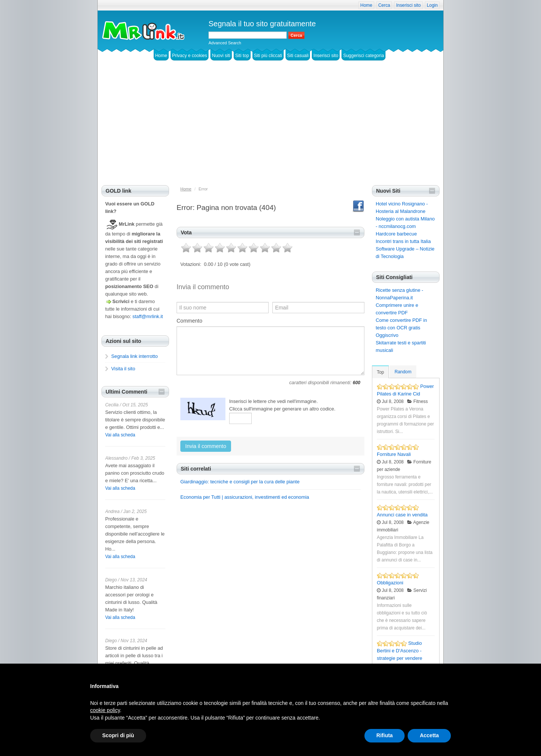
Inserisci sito (408, 5)
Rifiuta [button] (385, 735)
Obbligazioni (390, 583)
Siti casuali (298, 56)
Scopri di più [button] (118, 735)
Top (380, 372)
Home (366, 5)
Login (432, 5)
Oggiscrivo (387, 335)
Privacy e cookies (190, 56)
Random (403, 372)
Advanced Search (225, 43)
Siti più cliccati (268, 56)
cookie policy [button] (105, 710)
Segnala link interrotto (134, 356)
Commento (189, 321)
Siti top (242, 56)
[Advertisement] (270, 129)
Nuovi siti (221, 56)
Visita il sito (123, 369)
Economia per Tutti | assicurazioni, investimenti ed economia (245, 497)
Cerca (384, 5)
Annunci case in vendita (402, 515)
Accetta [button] (429, 735)
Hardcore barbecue (396, 234)
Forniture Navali (394, 454)
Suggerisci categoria (363, 56)
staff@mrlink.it (148, 316)
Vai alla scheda (120, 435)
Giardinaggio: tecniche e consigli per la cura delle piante (240, 482)
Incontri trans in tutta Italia (403, 241)
